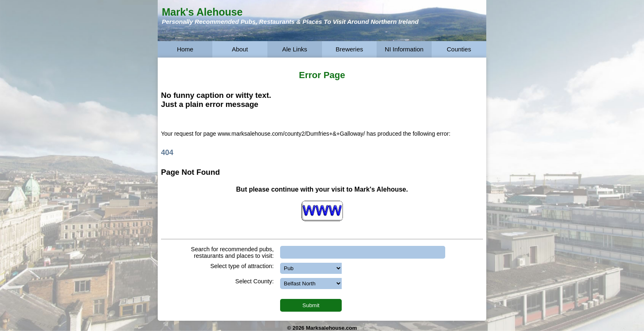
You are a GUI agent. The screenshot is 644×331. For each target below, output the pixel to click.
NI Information (404, 49)
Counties (459, 49)
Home (185, 49)
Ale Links (295, 49)
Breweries (349, 49)
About (240, 49)
